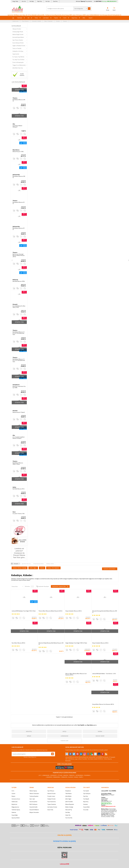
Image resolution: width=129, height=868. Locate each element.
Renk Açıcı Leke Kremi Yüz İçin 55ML (19, 387)
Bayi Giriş (40, 1)
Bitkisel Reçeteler (70, 804)
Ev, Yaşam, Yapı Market (18, 57)
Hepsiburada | (80, 775)
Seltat (14, 487)
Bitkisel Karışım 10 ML (18, 152)
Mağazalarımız (15, 807)
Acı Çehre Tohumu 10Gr (19, 514)
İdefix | (81, 777)
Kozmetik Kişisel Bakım (18, 37)
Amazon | (66, 775)
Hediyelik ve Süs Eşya (18, 51)
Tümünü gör (64, 741)
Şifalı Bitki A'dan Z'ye (18, 68)
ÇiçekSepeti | (54, 775)
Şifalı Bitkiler (68, 796)
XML (84, 18)
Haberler (14, 812)
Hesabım (86, 804)
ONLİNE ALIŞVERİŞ (64, 835)
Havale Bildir (86, 807)
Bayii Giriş (86, 802)
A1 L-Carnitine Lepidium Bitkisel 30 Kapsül (19, 438)
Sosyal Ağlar (15, 815)
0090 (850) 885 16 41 (107, 801)
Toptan (56, 18)
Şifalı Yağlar (68, 799)
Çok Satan (46, 18)
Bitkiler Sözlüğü (69, 807)
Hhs (14, 124)
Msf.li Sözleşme (33, 804)
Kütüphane (68, 791)
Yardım (58, 21)
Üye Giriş (55, 1)
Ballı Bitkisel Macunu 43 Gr (19, 203)
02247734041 (99, 1)
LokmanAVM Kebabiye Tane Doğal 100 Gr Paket (24, 611)
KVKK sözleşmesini (19, 757)
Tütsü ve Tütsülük (17, 48)
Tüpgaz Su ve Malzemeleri (19, 65)
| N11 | (40, 775)
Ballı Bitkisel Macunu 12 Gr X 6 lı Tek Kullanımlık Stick (19, 333)
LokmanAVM (64, 736)
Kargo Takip (15, 1)
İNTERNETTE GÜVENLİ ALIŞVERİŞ (64, 841)
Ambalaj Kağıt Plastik (18, 32)
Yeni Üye (48, 1)
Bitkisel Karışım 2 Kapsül (19, 412)
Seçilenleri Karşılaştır (44, 586)
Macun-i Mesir (100, 736)
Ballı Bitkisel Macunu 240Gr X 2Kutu (18, 464)
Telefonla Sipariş (16, 810)
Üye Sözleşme (87, 794)
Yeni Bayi (32, 1)
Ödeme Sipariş (33, 791)
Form (65, 18)
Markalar (20, 18)
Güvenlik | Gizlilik (37, 21)
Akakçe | (77, 777)
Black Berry (16, 150)
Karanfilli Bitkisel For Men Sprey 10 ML (19, 307)
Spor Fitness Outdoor (18, 40)
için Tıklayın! (108, 795)
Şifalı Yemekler (69, 802)
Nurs (14, 512)
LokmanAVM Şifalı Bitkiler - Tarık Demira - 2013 (104, 674)
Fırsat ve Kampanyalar (18, 62)
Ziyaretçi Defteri (16, 818)
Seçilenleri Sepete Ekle (60, 586)
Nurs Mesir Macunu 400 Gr (18, 643)
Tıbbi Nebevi (68, 794)
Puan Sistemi (25, 21)
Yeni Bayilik (86, 799)
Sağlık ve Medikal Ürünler (19, 46)
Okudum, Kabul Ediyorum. (24, 757)
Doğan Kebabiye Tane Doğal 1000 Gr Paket (76, 643)
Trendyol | (72, 775)
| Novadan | (49, 777)
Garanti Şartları (33, 802)
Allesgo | (71, 777)
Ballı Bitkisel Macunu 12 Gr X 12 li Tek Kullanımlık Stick (19, 360)
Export (91, 18)
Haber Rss (68, 815)
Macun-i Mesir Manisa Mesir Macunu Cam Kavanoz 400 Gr (76, 674)
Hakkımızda (15, 21)
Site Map (68, 812)
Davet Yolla (50, 810)
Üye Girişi (90, 725)
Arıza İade (86, 810)
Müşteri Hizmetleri (34, 812)
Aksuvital (29, 731)
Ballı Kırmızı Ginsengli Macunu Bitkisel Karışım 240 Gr (19, 255)
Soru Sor (24, 1)
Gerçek (29, 736)
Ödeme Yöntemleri (34, 794)
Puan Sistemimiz (52, 802)
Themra (15, 98)
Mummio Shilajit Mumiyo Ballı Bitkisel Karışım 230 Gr (51, 644)
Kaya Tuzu (74, 18)
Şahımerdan (16, 175)
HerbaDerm (16, 385)
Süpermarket (16, 54)
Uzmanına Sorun (16, 799)
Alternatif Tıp (69, 810)
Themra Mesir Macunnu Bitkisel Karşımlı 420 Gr (51, 611)
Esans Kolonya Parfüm (18, 43)
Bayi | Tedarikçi (48, 21)
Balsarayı (15, 280)
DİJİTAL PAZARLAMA (64, 848)
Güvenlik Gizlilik (33, 807)
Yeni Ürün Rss (69, 818)
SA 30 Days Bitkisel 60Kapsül (17, 126)
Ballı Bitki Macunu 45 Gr (19, 489)
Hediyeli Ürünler (52, 799)
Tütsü (36, 18)
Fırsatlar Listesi (51, 796)
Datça (64, 731)
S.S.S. (13, 791)
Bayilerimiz (14, 804)
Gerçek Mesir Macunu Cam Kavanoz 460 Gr (103, 704)
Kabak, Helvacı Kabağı (20, 568)
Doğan (100, 731)
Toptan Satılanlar (52, 804)
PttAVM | (61, 775)
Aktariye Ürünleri (17, 29)
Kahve (42, 568)
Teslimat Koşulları (34, 796)
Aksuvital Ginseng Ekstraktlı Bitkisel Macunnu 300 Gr (105, 612)
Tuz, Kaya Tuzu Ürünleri (18, 60)
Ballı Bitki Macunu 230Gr (19, 281)
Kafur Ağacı (33, 568)
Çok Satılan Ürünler (52, 807)
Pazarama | (88, 775)
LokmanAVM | (46, 775)
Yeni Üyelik (81, 725)
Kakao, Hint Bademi (53, 568)
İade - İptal (32, 799)
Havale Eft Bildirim (34, 810)
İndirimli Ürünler (52, 794)
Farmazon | (65, 777)
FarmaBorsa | (57, 777)
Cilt (28, 18)
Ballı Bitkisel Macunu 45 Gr (19, 229)
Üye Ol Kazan (51, 791)
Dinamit (15, 304)
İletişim (65, 21)
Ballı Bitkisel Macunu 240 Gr (19, 100)
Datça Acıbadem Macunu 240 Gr (74, 611)
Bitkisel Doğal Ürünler (18, 34)
